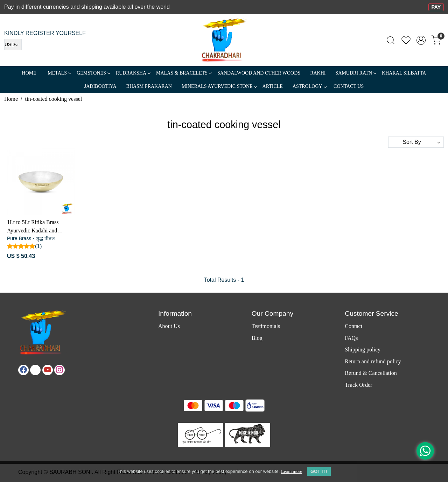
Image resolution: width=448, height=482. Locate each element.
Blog (257, 338)
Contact (353, 326)
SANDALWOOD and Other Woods (259, 73)
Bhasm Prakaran (149, 86)
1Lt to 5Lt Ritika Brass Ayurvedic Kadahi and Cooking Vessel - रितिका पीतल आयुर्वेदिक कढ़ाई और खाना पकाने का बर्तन (40, 227)
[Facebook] (23, 370)
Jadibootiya (100, 86)
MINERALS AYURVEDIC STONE (219, 86)
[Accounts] (421, 40)
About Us (169, 326)
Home (29, 73)
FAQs (351, 338)
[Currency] (13, 44)
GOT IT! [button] (319, 471)
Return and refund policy (373, 361)
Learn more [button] (292, 471)
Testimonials (266, 326)
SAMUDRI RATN (356, 73)
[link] (391, 40)
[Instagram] (59, 370)
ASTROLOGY (309, 86)
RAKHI (318, 73)
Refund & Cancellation (371, 373)
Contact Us (349, 86)
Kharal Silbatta (404, 73)
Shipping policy (363, 350)
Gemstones (93, 73)
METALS (59, 73)
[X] (35, 370)
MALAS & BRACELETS (184, 73)
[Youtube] (48, 370)
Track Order (358, 385)
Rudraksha (133, 73)
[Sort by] (416, 142)
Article (273, 86)
